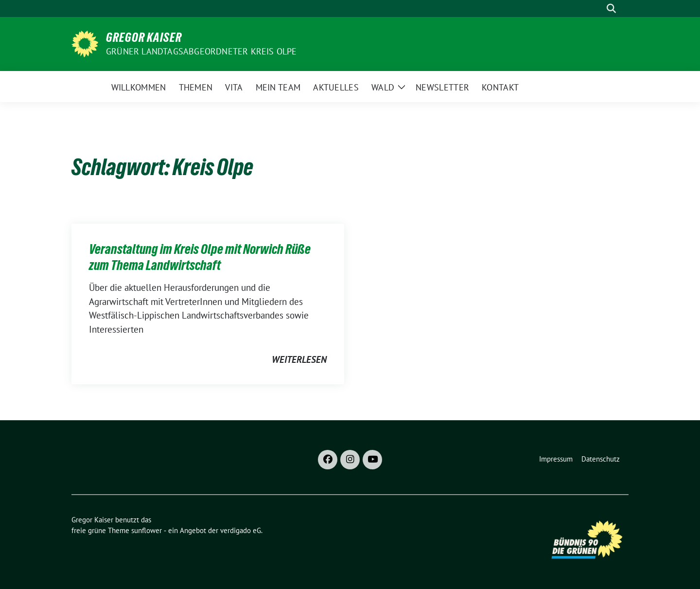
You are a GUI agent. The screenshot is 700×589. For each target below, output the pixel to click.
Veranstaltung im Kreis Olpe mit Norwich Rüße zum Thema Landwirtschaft (200, 257)
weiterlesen (299, 359)
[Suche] (597, 9)
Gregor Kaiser (144, 37)
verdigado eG (241, 530)
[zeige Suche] (611, 9)
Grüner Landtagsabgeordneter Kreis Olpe (201, 51)
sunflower (147, 530)
